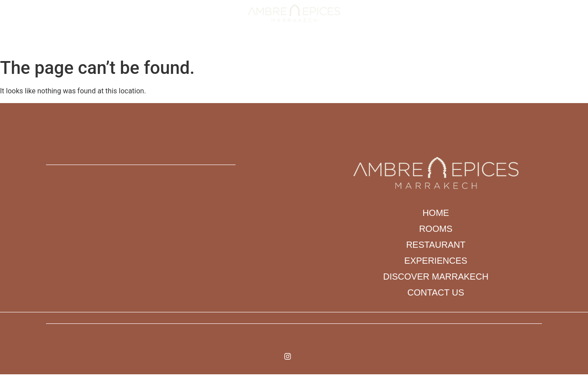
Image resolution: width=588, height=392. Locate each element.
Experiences (287, 44)
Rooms (190, 44)
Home (157, 44)
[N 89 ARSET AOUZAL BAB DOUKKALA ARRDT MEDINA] (184, 240)
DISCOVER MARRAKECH (355, 44)
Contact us (422, 44)
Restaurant (234, 44)
